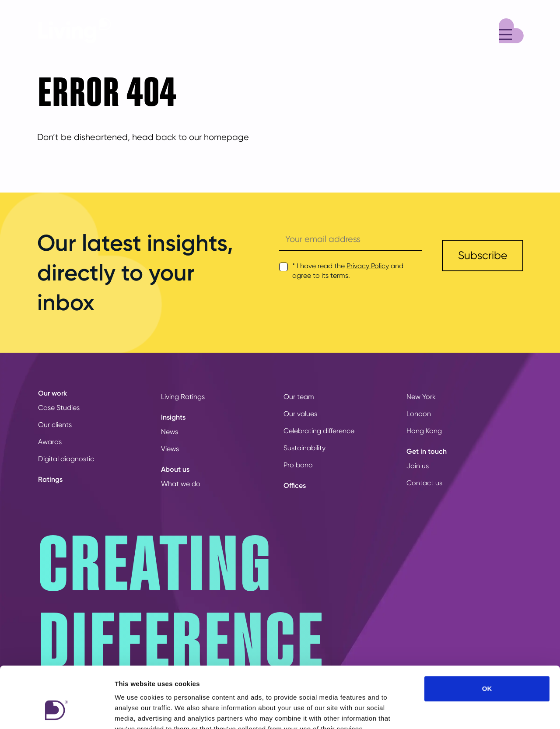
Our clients (55, 425)
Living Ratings (183, 397)
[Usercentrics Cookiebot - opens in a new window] (57, 712)
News (170, 432)
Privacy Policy (368, 266)
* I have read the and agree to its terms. (348, 271)
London (419, 414)
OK (487, 636)
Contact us (424, 483)
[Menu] (511, 30)
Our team (299, 397)
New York (421, 397)
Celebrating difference (319, 431)
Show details (459, 712)
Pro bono (298, 465)
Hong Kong (424, 431)
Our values (300, 414)
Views (170, 449)
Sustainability (304, 448)
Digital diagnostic (66, 459)
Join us (418, 466)
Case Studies (59, 408)
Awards (50, 442)
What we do (181, 484)
